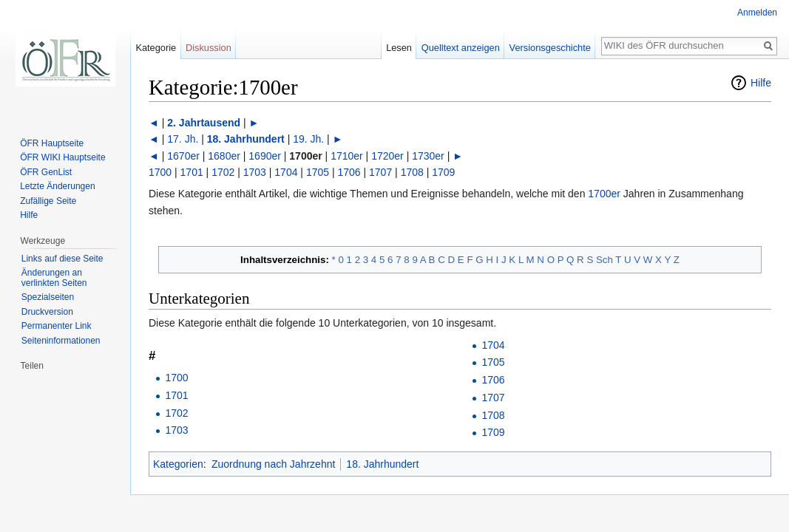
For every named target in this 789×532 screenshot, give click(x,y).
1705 (318, 172)
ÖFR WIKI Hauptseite (62, 157)
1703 (255, 172)
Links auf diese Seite (62, 259)
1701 (192, 172)
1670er (183, 156)
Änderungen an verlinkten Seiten (54, 278)
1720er (387, 156)
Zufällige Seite (48, 201)
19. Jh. (308, 139)
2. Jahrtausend (204, 123)
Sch (605, 260)
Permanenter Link (57, 326)
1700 (160, 172)
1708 (412, 172)
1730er (428, 156)
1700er (604, 194)
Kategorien (178, 464)
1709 (443, 172)
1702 (223, 172)
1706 (349, 172)
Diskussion (209, 48)
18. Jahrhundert (246, 139)
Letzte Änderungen (57, 186)
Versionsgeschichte (550, 48)
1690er (265, 156)
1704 (286, 172)
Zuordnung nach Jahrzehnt (273, 464)
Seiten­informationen (61, 341)
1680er (224, 156)
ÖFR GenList (46, 172)
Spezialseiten (48, 297)
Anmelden (757, 13)
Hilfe (761, 83)
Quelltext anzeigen (461, 48)
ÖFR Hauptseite (52, 143)
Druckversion (47, 312)
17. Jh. (183, 139)
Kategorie (156, 48)
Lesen (399, 48)
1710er (347, 156)
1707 (380, 172)
